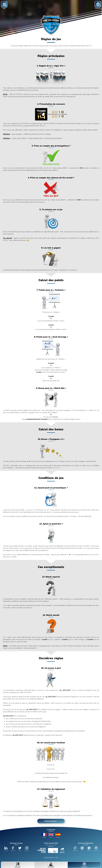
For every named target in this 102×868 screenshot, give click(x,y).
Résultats (18, 865)
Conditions (96, 849)
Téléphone (75, 849)
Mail (82, 849)
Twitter (20, 849)
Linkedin (6, 849)
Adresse (89, 849)
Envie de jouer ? (51, 821)
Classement (51, 865)
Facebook (13, 849)
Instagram (27, 849)
